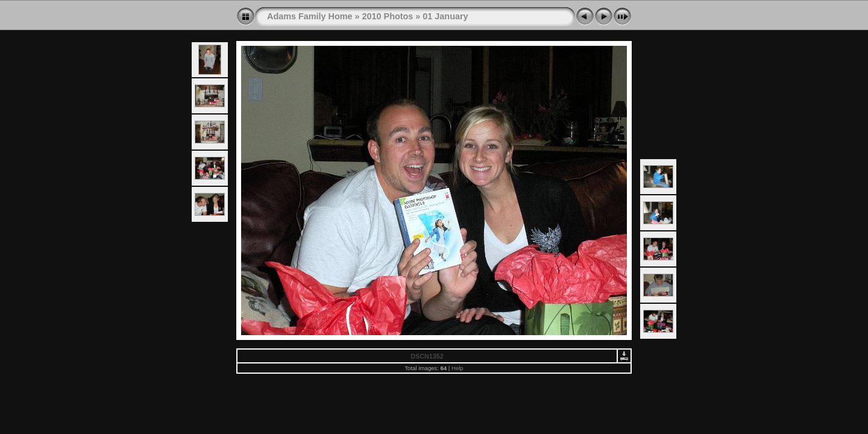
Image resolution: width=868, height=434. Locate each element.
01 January (445, 16)
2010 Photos (388, 16)
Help (458, 368)
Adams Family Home (310, 16)
